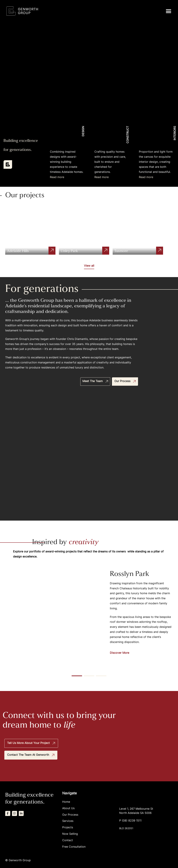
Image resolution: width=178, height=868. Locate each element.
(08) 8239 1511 (132, 820)
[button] (169, 11)
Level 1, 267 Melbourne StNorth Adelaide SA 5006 (136, 811)
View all (89, 266)
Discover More (120, 653)
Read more (57, 177)
